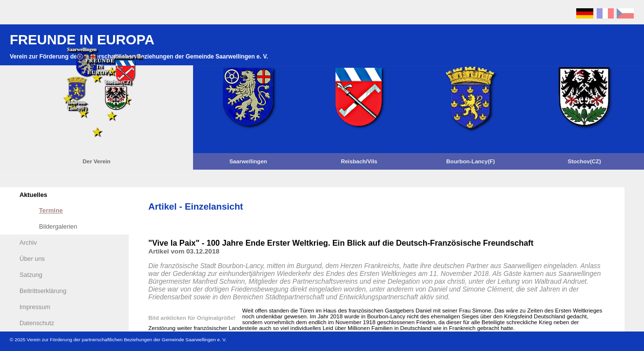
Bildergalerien (58, 226)
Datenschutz (37, 323)
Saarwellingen (248, 161)
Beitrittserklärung (43, 291)
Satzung (31, 275)
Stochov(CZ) (584, 161)
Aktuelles (33, 195)
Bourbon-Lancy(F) (470, 161)
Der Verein (97, 161)
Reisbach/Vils (359, 161)
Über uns (32, 259)
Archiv (28, 243)
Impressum (35, 307)
